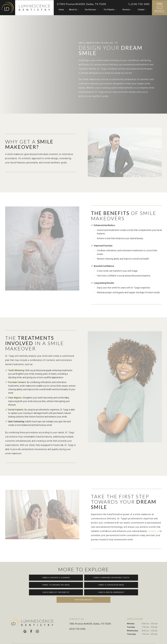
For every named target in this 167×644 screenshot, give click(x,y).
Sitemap (51, 640)
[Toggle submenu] (78, 10)
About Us (74, 10)
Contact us (153, 531)
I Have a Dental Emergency (128, 585)
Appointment (160, 8)
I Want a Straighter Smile (39, 585)
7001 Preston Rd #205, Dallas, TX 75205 (81, 4)
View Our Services (83, 592)
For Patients (110, 10)
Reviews (127, 10)
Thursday (131, 626)
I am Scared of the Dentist (84, 585)
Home (61, 10)
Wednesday (132, 623)
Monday (131, 616)
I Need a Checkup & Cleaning (39, 577)
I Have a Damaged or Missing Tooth (83, 577)
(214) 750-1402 (139, 4)
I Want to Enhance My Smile (128, 577)
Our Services (92, 10)
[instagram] (37, 624)
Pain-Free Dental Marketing (140, 640)
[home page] (27, 8)
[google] (25, 624)
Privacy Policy (65, 640)
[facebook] (31, 624)
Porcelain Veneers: (18, 382)
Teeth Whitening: (16, 370)
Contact (142, 10)
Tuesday (131, 619)
